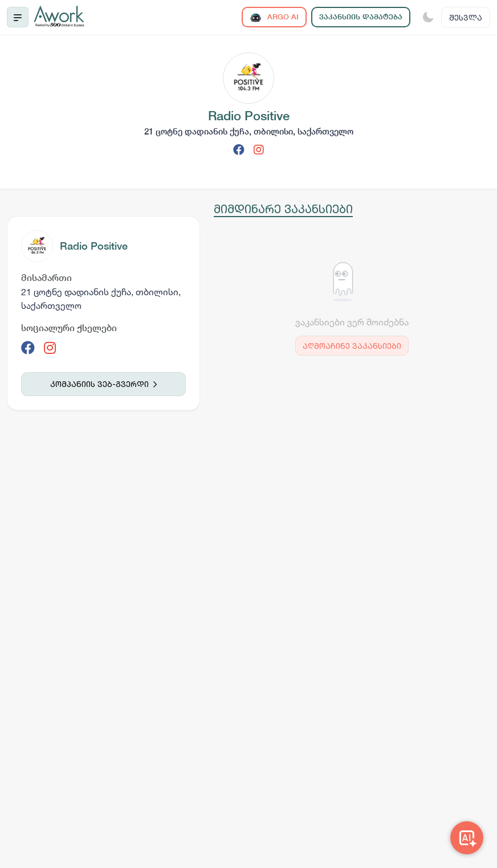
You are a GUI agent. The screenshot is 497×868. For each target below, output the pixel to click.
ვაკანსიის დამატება (361, 17)
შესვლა (466, 17)
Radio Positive (94, 246)
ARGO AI (274, 17)
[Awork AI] (467, 838)
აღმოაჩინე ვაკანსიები (352, 346)
